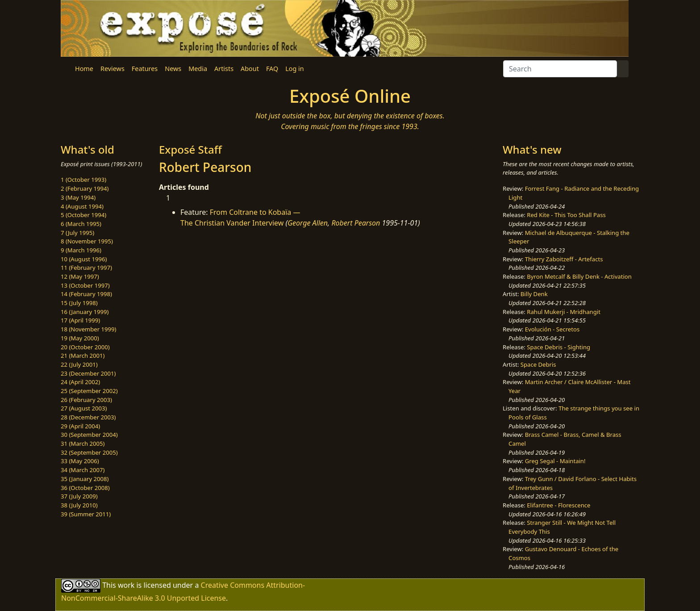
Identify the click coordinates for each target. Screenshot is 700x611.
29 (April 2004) (80, 426)
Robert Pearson (356, 223)
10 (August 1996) (84, 259)
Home (84, 69)
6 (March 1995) (81, 224)
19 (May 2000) (80, 338)
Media (198, 69)
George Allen (308, 223)
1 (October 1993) (83, 180)
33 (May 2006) (80, 461)
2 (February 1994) (85, 188)
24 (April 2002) (80, 382)
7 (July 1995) (77, 233)
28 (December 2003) (88, 417)
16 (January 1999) (85, 312)
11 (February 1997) (86, 268)
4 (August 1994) (82, 206)
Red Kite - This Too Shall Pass (566, 215)
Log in (294, 69)
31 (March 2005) (83, 444)
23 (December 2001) (88, 373)
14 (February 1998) (86, 294)
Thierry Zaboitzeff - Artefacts (564, 259)
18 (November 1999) (89, 329)
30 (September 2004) (89, 435)
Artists (224, 69)
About (250, 69)
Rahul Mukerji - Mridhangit (564, 312)
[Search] (560, 69)
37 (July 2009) (79, 496)
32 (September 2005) (89, 452)
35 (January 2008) (85, 479)
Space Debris (538, 364)
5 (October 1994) (83, 215)
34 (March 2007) (83, 470)
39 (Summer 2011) (86, 514)
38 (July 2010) (79, 505)
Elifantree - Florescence (558, 505)
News (173, 69)
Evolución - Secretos (552, 329)
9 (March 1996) (81, 250)
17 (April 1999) (80, 320)
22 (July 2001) (79, 364)
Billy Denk (534, 294)
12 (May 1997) (80, 276)
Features (145, 69)
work (126, 585)
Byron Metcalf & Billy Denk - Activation (579, 276)
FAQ (272, 69)
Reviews (112, 69)
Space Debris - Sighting (558, 347)
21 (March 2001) (83, 356)
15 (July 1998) (79, 303)
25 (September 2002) (89, 391)
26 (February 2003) (86, 400)
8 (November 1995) (87, 241)
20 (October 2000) (85, 347)
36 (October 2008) (85, 488)
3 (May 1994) (78, 197)
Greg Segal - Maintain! (555, 461)
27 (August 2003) (84, 408)
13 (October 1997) (85, 285)
